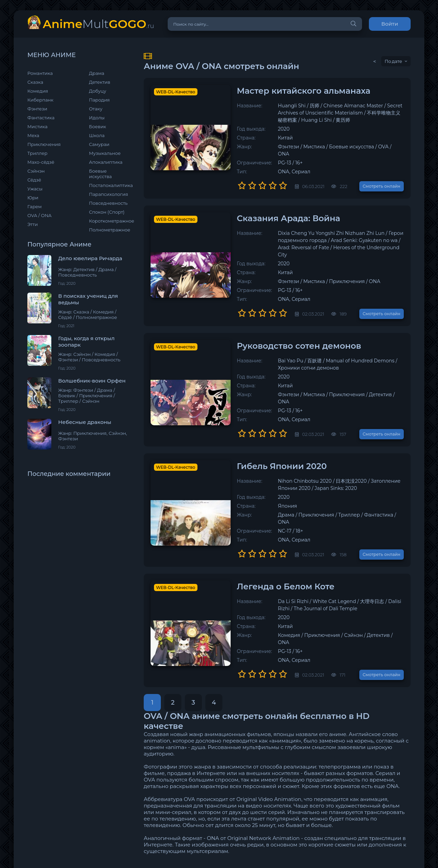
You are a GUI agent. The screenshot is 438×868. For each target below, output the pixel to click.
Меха (33, 135)
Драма (97, 73)
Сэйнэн (36, 171)
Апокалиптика (106, 162)
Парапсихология (108, 194)
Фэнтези (37, 109)
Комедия (38, 91)
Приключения (44, 144)
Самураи (99, 144)
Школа (97, 135)
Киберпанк (40, 100)
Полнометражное (109, 230)
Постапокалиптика (109, 185)
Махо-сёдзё (41, 162)
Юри (33, 198)
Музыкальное (105, 153)
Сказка (35, 82)
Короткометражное (109, 221)
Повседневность (108, 203)
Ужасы (35, 189)
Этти (33, 224)
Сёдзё (34, 180)
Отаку (96, 109)
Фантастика (41, 118)
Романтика (40, 73)
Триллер (37, 153)
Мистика (37, 126)
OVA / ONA (40, 215)
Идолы (97, 118)
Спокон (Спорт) (107, 212)
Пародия (99, 100)
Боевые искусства (100, 174)
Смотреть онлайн (382, 179)
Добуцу (98, 91)
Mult (98, 24)
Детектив (100, 82)
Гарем (35, 206)
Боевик (98, 126)
